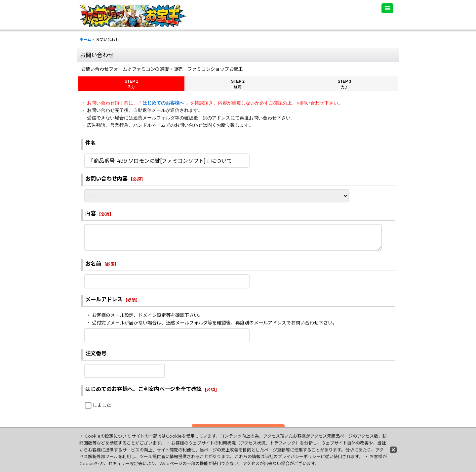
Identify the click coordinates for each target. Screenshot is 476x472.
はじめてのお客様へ (164, 103)
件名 (91, 143)
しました (102, 405)
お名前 (93, 264)
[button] (387, 8)
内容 (91, 213)
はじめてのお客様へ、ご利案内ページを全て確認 (143, 389)
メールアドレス (104, 299)
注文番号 (96, 353)
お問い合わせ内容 (106, 179)
